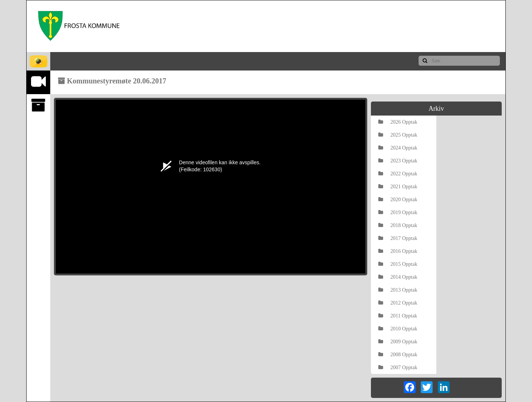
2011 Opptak (398, 316)
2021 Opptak (398, 187)
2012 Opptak (398, 303)
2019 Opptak (398, 212)
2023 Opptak (398, 161)
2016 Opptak (398, 251)
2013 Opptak (398, 290)
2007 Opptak (398, 367)
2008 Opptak (398, 355)
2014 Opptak (398, 277)
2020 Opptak (398, 200)
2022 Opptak (398, 174)
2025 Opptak (398, 135)
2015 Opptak (398, 264)
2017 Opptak (398, 238)
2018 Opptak (398, 225)
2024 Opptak (398, 148)
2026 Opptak (398, 122)
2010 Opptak (398, 329)
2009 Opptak (398, 342)
